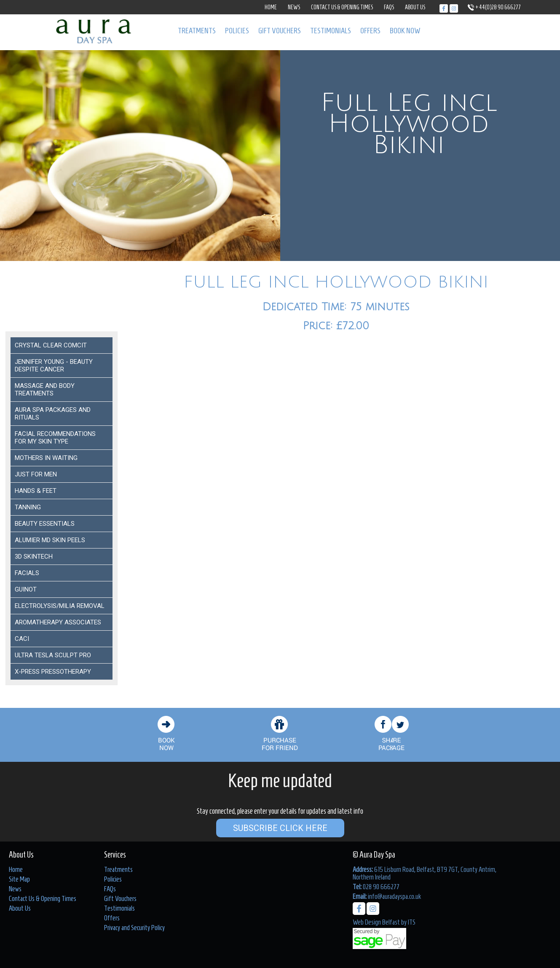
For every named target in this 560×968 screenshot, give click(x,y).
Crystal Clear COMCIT (51, 345)
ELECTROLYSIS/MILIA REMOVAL (60, 606)
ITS (412, 922)
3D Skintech (34, 557)
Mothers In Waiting (46, 458)
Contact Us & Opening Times (342, 7)
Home (271, 7)
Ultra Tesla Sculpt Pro (53, 655)
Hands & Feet (36, 491)
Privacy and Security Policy (134, 928)
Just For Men (36, 474)
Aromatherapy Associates (58, 622)
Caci (22, 639)
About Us (415, 7)
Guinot (26, 589)
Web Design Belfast (376, 922)
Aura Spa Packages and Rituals (53, 414)
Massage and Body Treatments (45, 390)
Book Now (405, 31)
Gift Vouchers (280, 31)
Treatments (197, 31)
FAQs (389, 7)
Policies (237, 31)
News (294, 7)
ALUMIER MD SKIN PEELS (50, 540)
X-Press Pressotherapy (53, 672)
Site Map (19, 879)
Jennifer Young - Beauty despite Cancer (54, 366)
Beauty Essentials (45, 524)
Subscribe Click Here (280, 828)
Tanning (28, 507)
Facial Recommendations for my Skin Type (55, 438)
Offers (370, 31)
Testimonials (331, 31)
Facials (27, 573)
